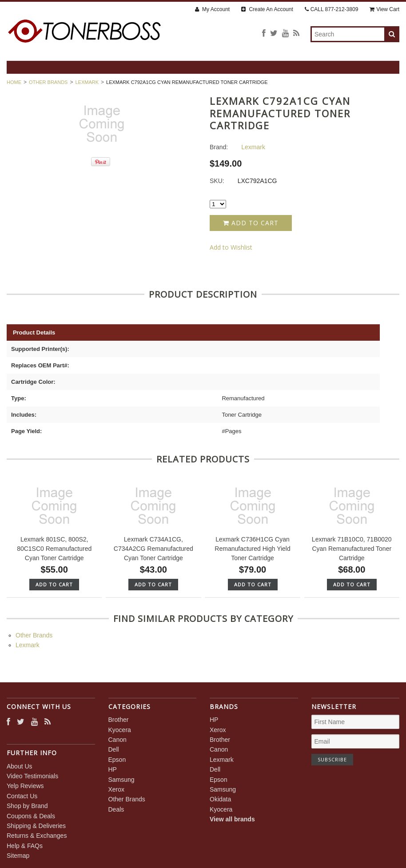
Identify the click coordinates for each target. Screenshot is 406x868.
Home (14, 82)
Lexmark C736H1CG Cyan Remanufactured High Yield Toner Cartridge (252, 549)
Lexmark (87, 82)
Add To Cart (54, 584)
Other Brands (48, 82)
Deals (116, 809)
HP (113, 769)
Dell (114, 749)
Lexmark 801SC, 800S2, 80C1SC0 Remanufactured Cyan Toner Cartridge (54, 549)
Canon (117, 740)
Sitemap (18, 856)
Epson (117, 760)
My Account (212, 9)
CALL (332, 9)
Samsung (121, 780)
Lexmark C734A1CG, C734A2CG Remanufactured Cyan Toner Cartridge (153, 549)
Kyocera (120, 730)
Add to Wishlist (231, 247)
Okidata (220, 799)
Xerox (117, 789)
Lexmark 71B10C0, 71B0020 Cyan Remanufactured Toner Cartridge (352, 549)
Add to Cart (251, 223)
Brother (119, 720)
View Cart (384, 9)
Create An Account (267, 9)
